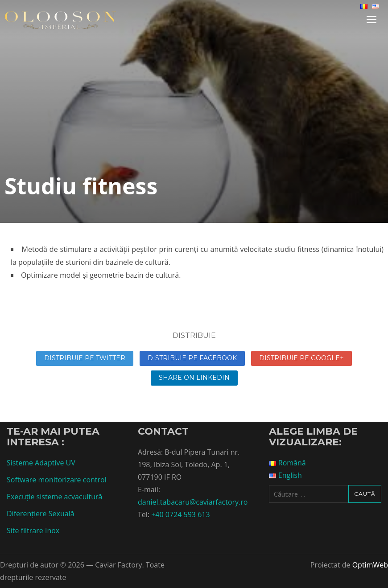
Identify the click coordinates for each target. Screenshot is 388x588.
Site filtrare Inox (33, 530)
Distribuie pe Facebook (192, 358)
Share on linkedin (194, 378)
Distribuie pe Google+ (301, 358)
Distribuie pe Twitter (85, 358)
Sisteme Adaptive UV (41, 463)
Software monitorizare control (57, 480)
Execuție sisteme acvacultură (54, 497)
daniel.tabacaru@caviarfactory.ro (193, 502)
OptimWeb (370, 565)
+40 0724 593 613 (180, 514)
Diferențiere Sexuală (41, 514)
